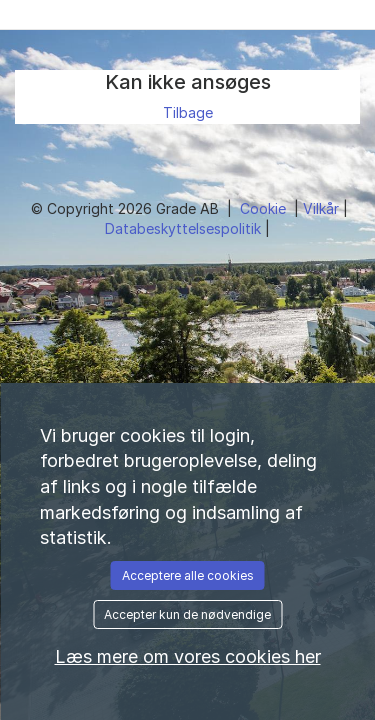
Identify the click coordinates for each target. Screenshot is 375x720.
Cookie (265, 208)
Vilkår (323, 208)
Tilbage (188, 112)
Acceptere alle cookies (188, 575)
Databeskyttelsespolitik (185, 228)
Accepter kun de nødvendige (187, 614)
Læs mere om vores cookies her (188, 656)
